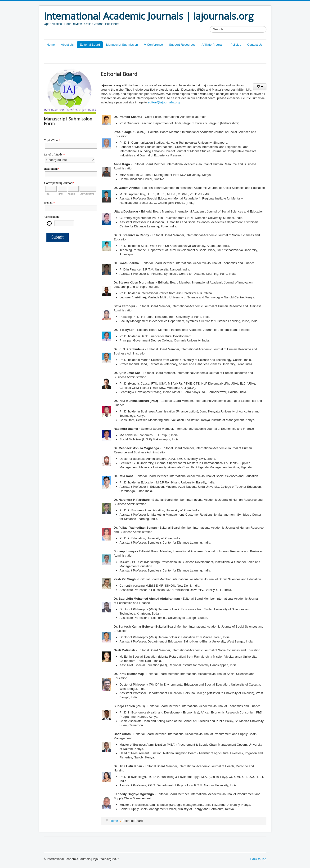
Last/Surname (87, 194)
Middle (71, 194)
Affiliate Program (213, 45)
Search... (210, 26)
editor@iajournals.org (164, 102)
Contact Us (255, 45)
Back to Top (258, 859)
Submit (58, 237)
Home (51, 45)
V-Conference (153, 45)
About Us (67, 45)
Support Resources (182, 45)
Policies (236, 45)
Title (47, 194)
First (60, 194)
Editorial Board (90, 45)
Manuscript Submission (122, 45)
